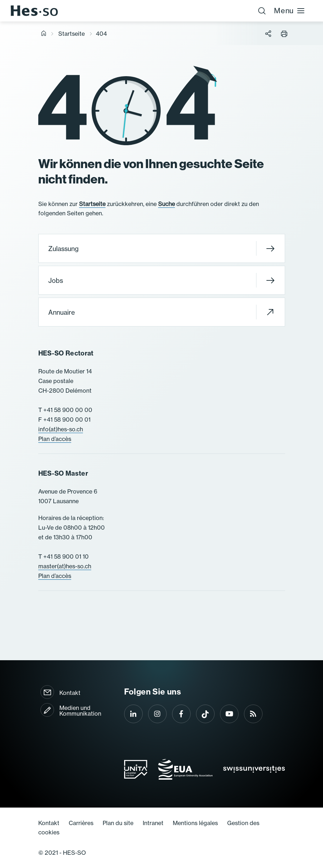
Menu (290, 11)
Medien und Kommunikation (80, 711)
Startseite (72, 34)
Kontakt (70, 693)
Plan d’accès (55, 439)
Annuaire (161, 312)
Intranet (153, 823)
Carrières (81, 823)
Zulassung (161, 248)
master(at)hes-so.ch (65, 566)
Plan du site (118, 823)
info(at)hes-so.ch (61, 429)
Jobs (161, 280)
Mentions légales (195, 823)
